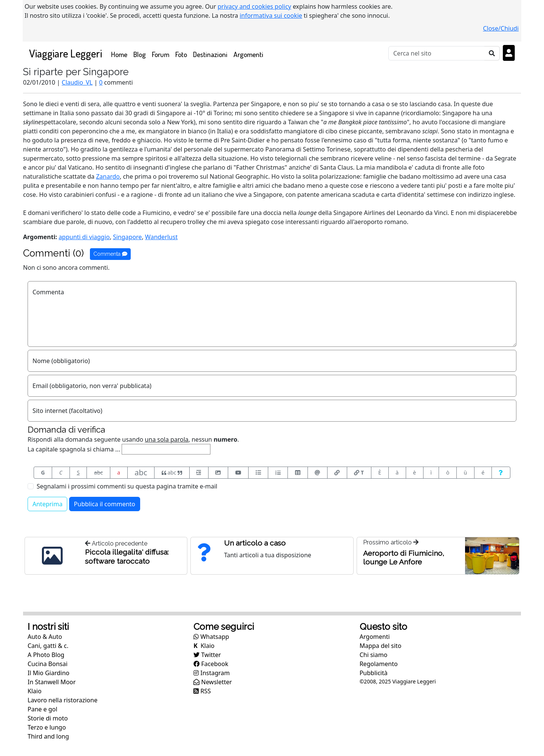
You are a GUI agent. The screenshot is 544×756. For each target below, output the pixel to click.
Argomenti (248, 54)
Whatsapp (211, 637)
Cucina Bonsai (48, 664)
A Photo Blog (46, 655)
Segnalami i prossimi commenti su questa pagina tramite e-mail (127, 486)
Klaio (35, 691)
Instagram (212, 673)
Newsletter (213, 682)
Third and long (48, 736)
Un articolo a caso (255, 543)
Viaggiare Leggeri (66, 53)
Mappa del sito (381, 646)
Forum (161, 54)
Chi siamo (374, 655)
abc (98, 472)
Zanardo (108, 176)
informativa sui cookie (271, 15)
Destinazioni (210, 54)
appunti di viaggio (84, 237)
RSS (202, 691)
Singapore (127, 237)
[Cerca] (437, 53)
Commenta (110, 254)
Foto (181, 54)
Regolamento (379, 664)
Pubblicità (374, 673)
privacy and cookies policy (254, 6)
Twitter (207, 655)
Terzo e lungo (47, 727)
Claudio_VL (77, 82)
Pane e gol (42, 709)
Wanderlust (161, 237)
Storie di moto (48, 718)
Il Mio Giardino (49, 673)
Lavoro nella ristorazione (63, 700)
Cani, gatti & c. (48, 646)
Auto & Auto (45, 637)
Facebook (211, 664)
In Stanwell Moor (52, 682)
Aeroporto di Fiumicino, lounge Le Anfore (404, 557)
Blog (140, 54)
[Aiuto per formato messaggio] (501, 473)
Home (121, 54)
